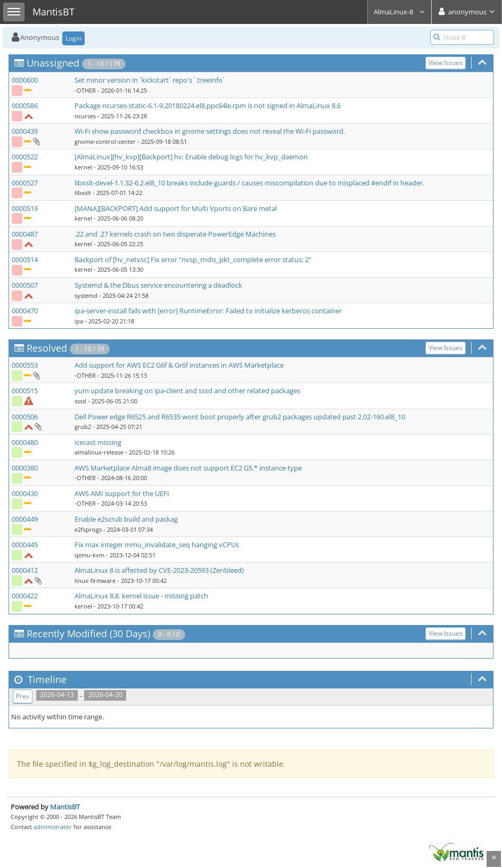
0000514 (25, 259)
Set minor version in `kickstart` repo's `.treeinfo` (150, 80)
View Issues (446, 63)
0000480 (25, 442)
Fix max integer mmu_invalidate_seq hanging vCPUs (157, 545)
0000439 (25, 131)
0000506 (25, 417)
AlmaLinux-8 (400, 12)
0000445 (25, 545)
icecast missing (98, 442)
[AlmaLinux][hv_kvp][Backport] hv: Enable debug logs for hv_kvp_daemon (191, 157)
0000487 (25, 234)
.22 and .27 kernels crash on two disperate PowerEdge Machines (175, 234)
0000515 (25, 391)
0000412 (25, 570)
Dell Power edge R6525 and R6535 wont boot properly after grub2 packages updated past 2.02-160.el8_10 (240, 417)
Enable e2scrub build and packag (126, 519)
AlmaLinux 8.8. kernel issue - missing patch (141, 596)
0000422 (25, 596)
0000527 (25, 183)
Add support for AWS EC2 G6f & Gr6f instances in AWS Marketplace (179, 365)
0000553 (25, 365)
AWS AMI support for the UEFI (122, 493)
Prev (23, 696)
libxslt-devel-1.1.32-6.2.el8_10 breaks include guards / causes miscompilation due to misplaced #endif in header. (249, 183)
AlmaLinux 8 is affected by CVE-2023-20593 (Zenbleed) (159, 570)
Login (73, 38)
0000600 (25, 80)
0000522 (25, 157)
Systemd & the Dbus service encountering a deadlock (158, 285)
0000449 (25, 519)
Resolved (47, 348)
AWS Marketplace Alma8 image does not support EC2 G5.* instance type (188, 468)
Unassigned (53, 63)
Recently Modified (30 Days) (88, 634)
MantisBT (65, 807)
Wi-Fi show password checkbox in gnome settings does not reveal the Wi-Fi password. (210, 131)
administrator (53, 827)
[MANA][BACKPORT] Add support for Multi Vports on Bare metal (176, 208)
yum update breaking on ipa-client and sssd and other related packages (187, 391)
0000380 (25, 468)
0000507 (25, 285)
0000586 (25, 106)
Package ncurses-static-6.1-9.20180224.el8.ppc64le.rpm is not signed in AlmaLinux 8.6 (208, 106)
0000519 (25, 208)
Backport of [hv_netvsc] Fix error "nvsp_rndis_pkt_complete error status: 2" (193, 259)
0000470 (25, 311)
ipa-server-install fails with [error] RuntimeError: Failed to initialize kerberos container (208, 311)
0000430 (25, 493)
